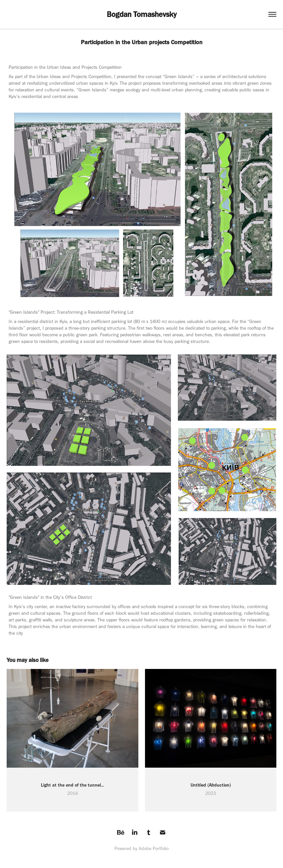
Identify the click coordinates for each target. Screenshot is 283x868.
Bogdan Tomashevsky (142, 14)
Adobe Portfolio (154, 849)
